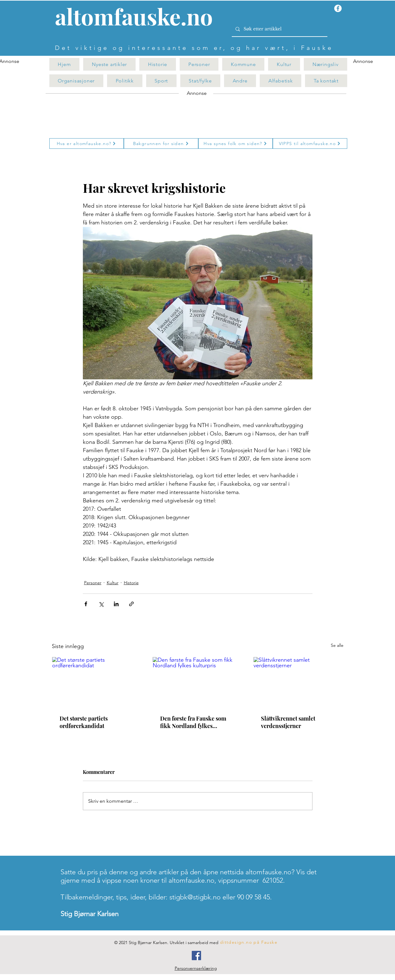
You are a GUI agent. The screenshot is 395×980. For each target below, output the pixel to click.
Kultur (113, 583)
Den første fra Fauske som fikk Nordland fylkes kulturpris (193, 722)
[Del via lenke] (131, 604)
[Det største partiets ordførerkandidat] (97, 682)
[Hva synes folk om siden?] (236, 143)
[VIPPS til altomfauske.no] (310, 143)
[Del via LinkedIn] (116, 604)
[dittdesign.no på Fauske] (249, 942)
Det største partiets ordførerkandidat (84, 722)
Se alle (337, 645)
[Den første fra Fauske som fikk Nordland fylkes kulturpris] (198, 682)
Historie (131, 583)
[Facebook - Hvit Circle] (338, 8)
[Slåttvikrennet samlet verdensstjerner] (298, 682)
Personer (93, 583)
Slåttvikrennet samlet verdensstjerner (288, 722)
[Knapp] (137, 18)
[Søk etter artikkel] (279, 29)
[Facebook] (196, 956)
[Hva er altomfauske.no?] (87, 143)
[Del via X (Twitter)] (101, 604)
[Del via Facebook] (86, 604)
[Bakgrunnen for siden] (161, 143)
